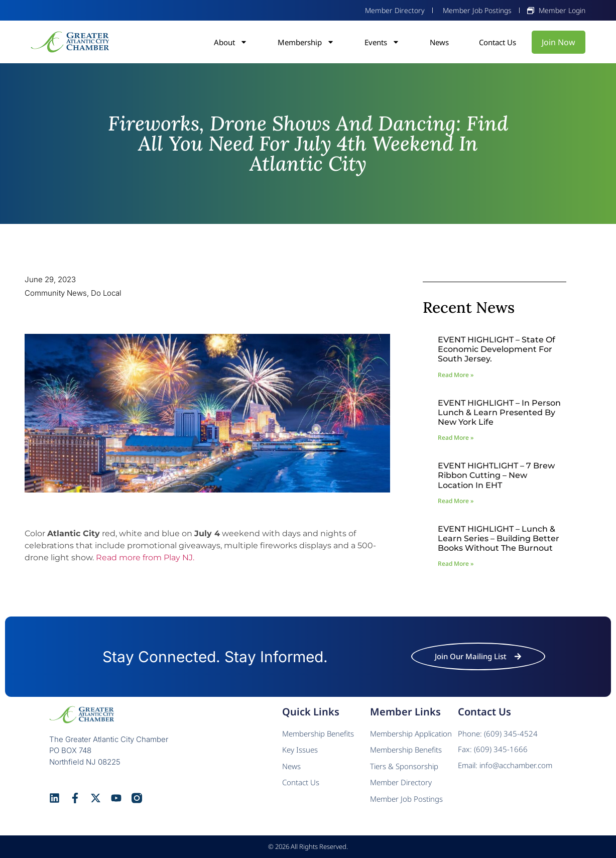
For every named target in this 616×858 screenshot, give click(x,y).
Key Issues (300, 750)
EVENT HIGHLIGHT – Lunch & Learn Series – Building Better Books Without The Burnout (499, 538)
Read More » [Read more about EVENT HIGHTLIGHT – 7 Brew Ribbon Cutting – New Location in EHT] (456, 501)
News (439, 42)
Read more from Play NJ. (145, 558)
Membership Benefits (318, 733)
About (231, 42)
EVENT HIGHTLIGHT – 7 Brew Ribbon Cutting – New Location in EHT (496, 475)
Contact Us (498, 42)
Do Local (106, 293)
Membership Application (411, 733)
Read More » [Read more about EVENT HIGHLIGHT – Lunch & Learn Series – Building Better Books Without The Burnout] (456, 564)
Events (382, 42)
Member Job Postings (406, 799)
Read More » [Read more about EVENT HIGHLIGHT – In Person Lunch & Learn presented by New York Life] (456, 438)
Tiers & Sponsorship (404, 766)
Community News (56, 293)
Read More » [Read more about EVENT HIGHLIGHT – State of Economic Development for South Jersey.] (456, 375)
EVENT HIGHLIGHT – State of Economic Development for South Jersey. (497, 349)
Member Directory (401, 782)
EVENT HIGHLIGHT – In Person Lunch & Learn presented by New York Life (499, 412)
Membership (306, 42)
